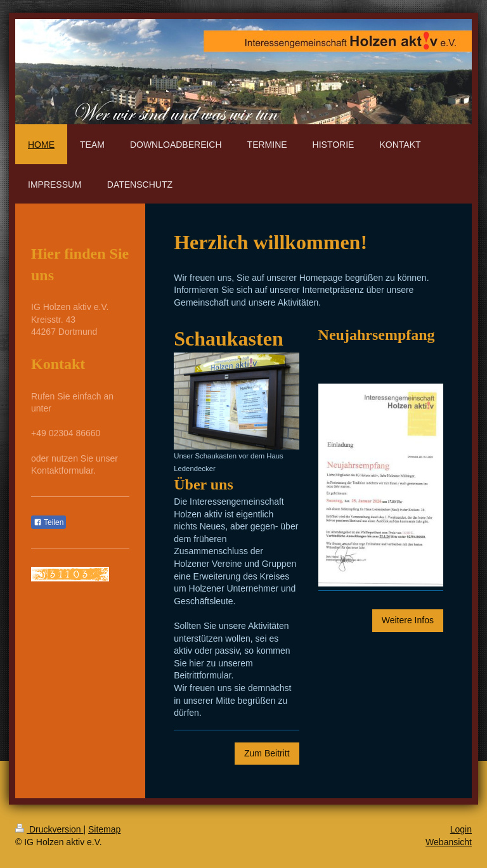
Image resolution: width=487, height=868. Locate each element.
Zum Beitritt (267, 753)
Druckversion (49, 829)
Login (461, 829)
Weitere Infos (408, 620)
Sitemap (104, 829)
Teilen (49, 522)
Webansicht (449, 842)
